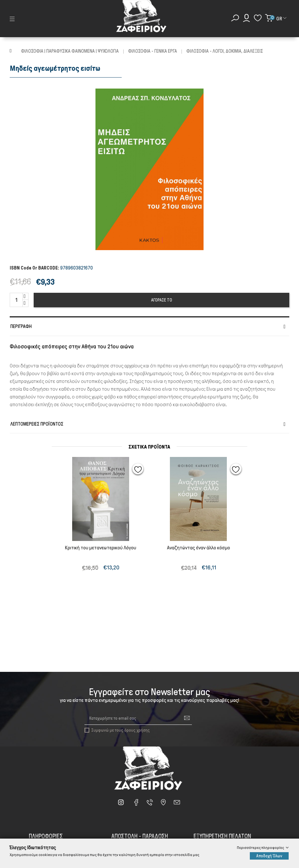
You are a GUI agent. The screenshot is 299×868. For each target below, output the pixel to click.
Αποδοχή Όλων (269, 856)
